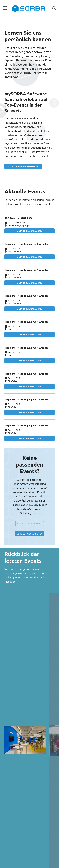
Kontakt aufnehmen (30, 523)
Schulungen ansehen (30, 534)
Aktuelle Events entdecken (23, 166)
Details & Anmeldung (29, 231)
